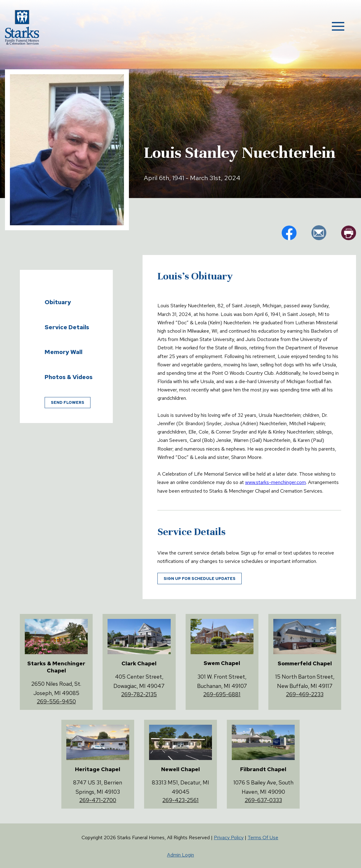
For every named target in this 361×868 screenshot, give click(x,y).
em (319, 233)
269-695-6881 (222, 694)
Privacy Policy (229, 838)
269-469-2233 (305, 694)
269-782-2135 (139, 694)
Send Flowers (68, 402)
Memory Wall (64, 352)
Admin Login (180, 855)
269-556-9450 (56, 701)
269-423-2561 (180, 800)
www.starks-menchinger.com (275, 482)
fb (289, 233)
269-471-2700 (98, 800)
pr (349, 233)
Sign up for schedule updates (200, 579)
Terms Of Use (263, 838)
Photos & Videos (69, 377)
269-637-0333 (263, 800)
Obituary (58, 302)
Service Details (67, 327)
